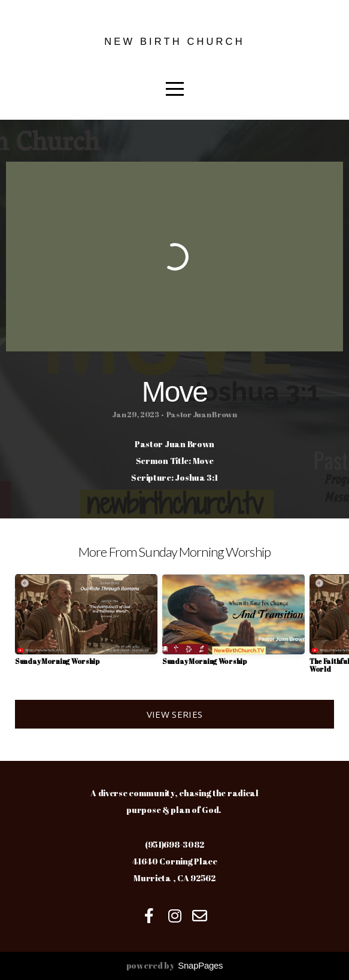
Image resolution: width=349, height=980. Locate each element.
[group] (86, 624)
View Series (174, 714)
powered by (175, 965)
